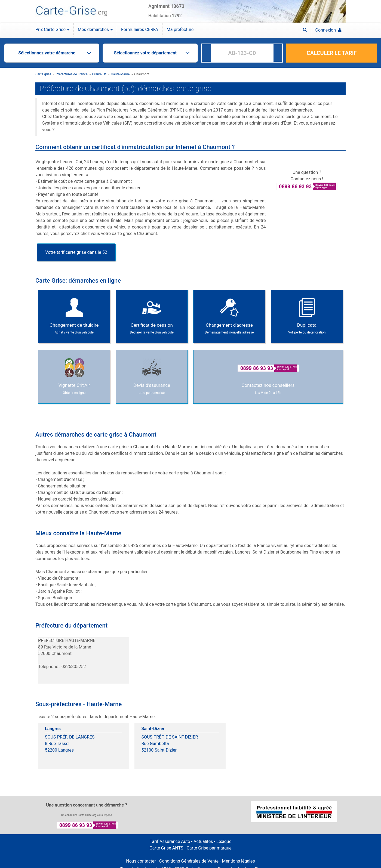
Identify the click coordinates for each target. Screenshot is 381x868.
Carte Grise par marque (209, 848)
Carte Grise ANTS (166, 848)
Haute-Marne (120, 74)
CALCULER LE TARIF (332, 53)
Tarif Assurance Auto (170, 841)
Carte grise (43, 74)
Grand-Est (99, 74)
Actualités (203, 841)
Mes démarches (95, 30)
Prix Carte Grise (52, 30)
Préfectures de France (72, 74)
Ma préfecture (180, 30)
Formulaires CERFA (140, 30)
